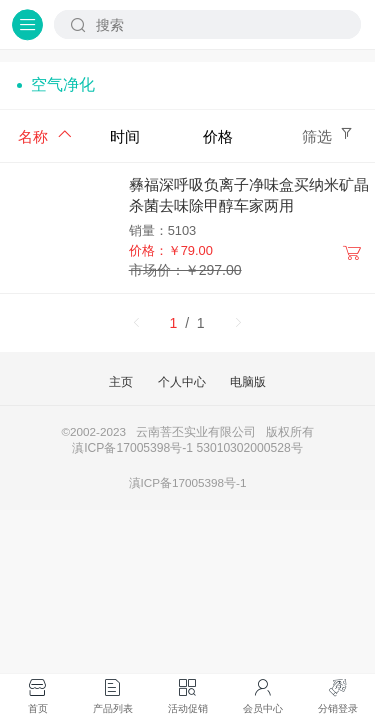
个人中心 (182, 382)
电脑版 (248, 382)
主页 (121, 382)
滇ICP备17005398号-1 (188, 482)
